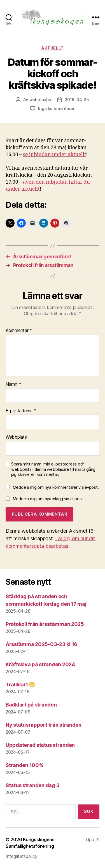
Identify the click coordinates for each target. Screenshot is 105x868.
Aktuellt (52, 48)
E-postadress (21, 411)
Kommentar (19, 331)
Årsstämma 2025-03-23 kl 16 (41, 644)
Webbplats (16, 437)
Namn (13, 384)
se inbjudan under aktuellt (55, 155)
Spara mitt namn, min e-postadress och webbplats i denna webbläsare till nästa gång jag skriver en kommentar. (53, 469)
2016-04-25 (77, 100)
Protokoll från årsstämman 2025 (45, 624)
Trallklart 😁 (20, 685)
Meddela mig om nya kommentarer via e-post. (56, 487)
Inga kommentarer (56, 108)
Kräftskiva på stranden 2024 (40, 664)
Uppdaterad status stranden (40, 745)
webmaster (41, 100)
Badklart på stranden (31, 705)
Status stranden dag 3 (32, 785)
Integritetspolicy (21, 856)
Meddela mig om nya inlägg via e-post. (48, 499)
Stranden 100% (25, 765)
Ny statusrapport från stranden (44, 725)
